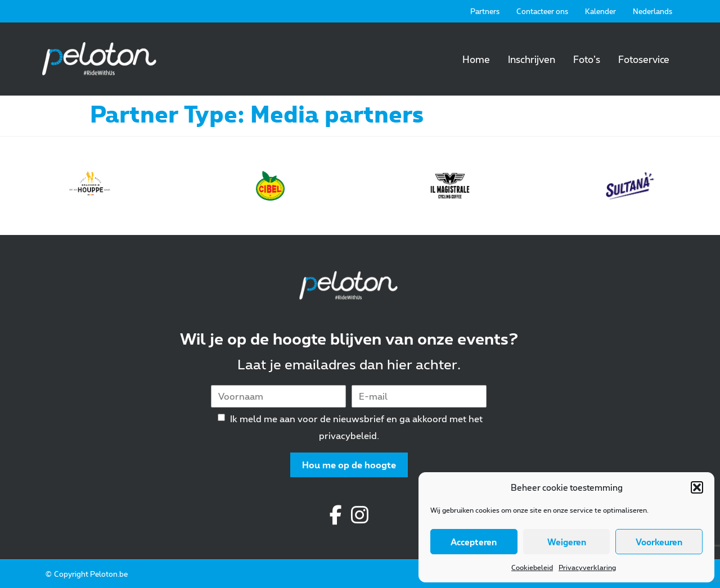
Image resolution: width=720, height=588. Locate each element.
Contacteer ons (542, 11)
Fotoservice (644, 59)
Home (476, 59)
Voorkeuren (659, 542)
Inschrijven (532, 59)
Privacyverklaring (587, 567)
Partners (485, 11)
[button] (697, 487)
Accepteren (474, 542)
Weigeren (567, 542)
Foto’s (587, 59)
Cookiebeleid (532, 567)
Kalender (600, 11)
